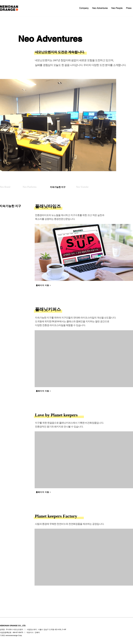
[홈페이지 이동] (43, 285)
